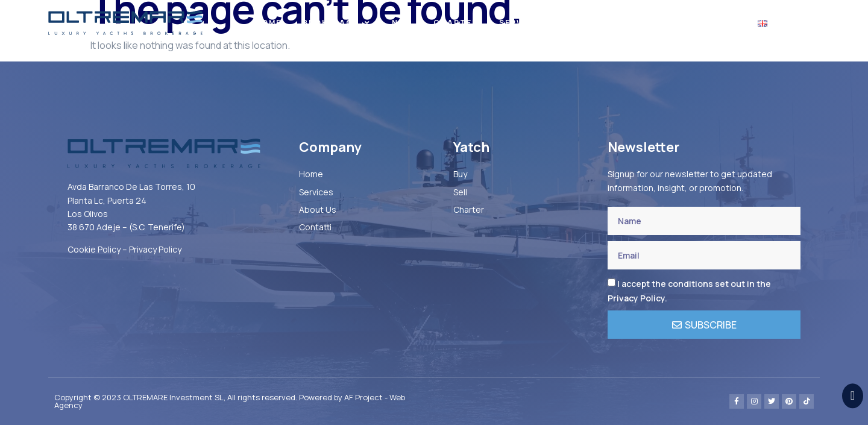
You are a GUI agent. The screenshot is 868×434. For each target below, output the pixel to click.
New (402, 23)
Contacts (709, 23)
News (648, 23)
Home (268, 23)
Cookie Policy (94, 249)
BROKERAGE (337, 23)
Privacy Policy (155, 249)
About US (590, 23)
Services (522, 23)
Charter (456, 23)
